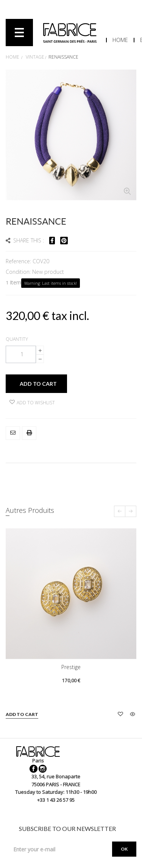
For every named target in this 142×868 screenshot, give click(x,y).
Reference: (19, 261)
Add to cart (22, 714)
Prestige (71, 667)
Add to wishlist (32, 403)
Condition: (19, 272)
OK (124, 849)
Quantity (17, 339)
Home (120, 40)
